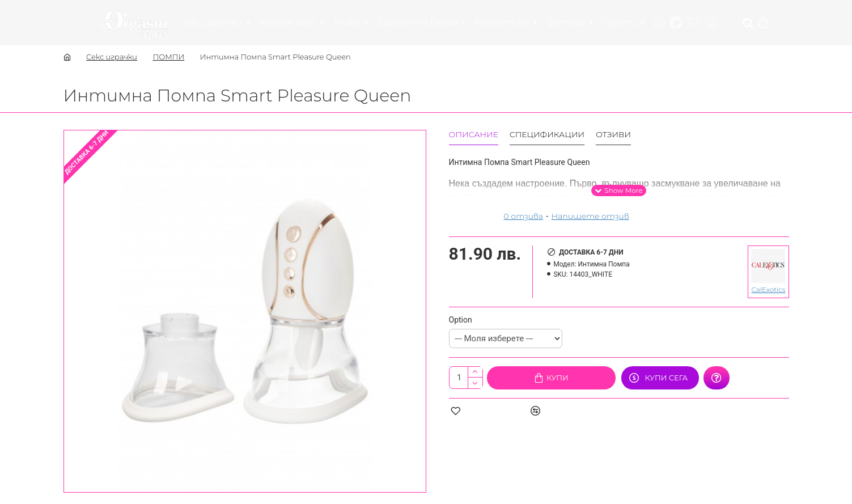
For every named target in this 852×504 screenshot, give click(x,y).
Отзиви (613, 135)
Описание (474, 135)
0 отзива (524, 216)
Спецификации (547, 135)
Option (461, 320)
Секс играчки (112, 57)
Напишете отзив (590, 216)
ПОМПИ (168, 57)
